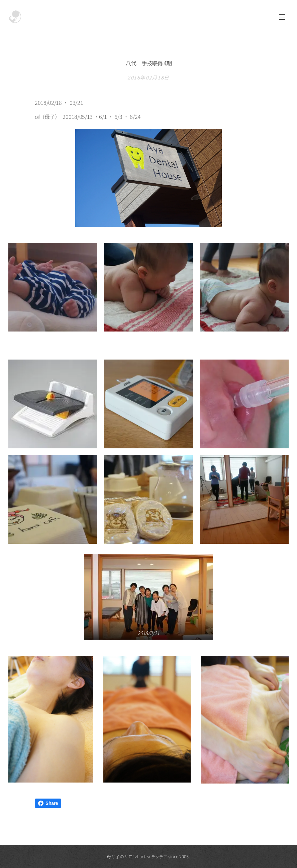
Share (48, 803)
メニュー (282, 17)
